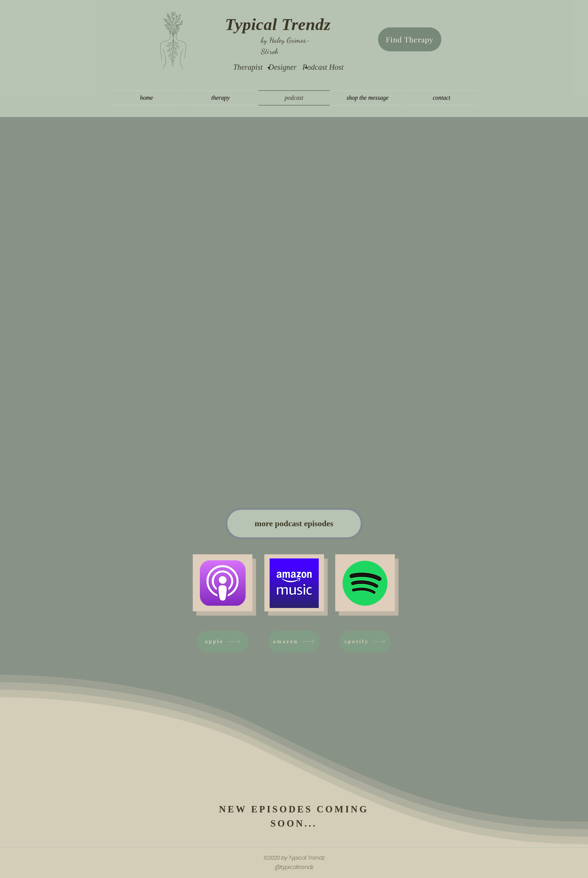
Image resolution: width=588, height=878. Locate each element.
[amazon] (294, 642)
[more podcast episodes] (294, 524)
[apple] (223, 642)
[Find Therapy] (410, 39)
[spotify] (365, 642)
